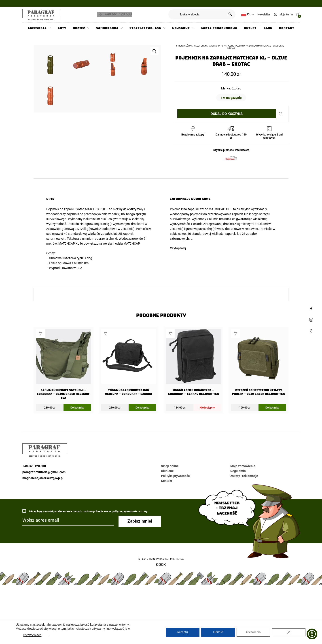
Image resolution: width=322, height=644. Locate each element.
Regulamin (238, 538)
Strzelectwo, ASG (145, 28)
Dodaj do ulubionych (280, 114)
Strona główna (184, 46)
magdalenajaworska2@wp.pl (43, 545)
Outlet (250, 28)
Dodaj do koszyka (227, 114)
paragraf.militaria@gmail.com (44, 539)
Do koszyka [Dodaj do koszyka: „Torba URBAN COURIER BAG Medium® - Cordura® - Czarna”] (142, 475)
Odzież (79, 28)
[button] (155, 51)
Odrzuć (218, 632)
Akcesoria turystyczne (221, 46)
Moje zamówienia (243, 533)
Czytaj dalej (178, 316)
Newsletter (264, 15)
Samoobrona (107, 28)
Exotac (236, 88)
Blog (268, 28)
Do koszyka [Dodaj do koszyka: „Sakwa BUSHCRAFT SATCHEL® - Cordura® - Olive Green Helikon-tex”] (77, 475)
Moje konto (286, 15)
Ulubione (167, 538)
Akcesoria (37, 28)
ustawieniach (33, 635)
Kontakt (287, 28)
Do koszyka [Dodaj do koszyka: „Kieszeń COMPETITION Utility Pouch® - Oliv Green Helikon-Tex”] (272, 475)
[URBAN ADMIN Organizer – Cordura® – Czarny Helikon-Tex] (194, 431)
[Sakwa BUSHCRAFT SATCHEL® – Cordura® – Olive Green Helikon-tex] (63, 433)
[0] (297, 14)
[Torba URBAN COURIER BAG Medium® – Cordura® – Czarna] (128, 431)
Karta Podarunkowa (219, 28)
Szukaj (230, 14)
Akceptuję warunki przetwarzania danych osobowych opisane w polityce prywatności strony (85, 578)
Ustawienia (253, 632)
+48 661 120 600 (118, 14)
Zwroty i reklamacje (244, 543)
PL (246, 14)
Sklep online (201, 46)
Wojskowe (181, 28)
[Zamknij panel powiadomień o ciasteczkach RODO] (289, 632)
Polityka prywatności (176, 543)
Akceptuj (183, 632)
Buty (62, 28)
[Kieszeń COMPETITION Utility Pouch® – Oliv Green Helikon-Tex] (258, 431)
